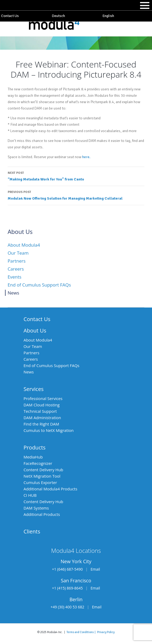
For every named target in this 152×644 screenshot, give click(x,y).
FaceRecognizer (38, 463)
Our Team (18, 253)
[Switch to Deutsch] (76, 16)
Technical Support (40, 411)
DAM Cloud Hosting (42, 405)
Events (15, 277)
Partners (17, 261)
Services (34, 389)
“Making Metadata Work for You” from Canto (76, 176)
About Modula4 (24, 245)
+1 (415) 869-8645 (67, 588)
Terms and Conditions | (82, 632)
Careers (16, 269)
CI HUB (30, 495)
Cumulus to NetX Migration (49, 430)
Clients (32, 531)
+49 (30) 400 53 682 (68, 607)
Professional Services (43, 398)
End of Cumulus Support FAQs (39, 285)
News (14, 293)
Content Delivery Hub (44, 470)
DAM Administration (42, 418)
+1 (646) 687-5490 (67, 569)
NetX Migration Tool (42, 476)
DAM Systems (36, 508)
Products (35, 447)
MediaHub (33, 457)
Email (95, 569)
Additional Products (42, 514)
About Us (35, 331)
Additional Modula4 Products (51, 489)
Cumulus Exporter (40, 482)
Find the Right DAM (41, 424)
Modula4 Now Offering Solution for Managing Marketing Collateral (76, 195)
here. (86, 157)
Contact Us (10, 16)
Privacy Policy (106, 632)
